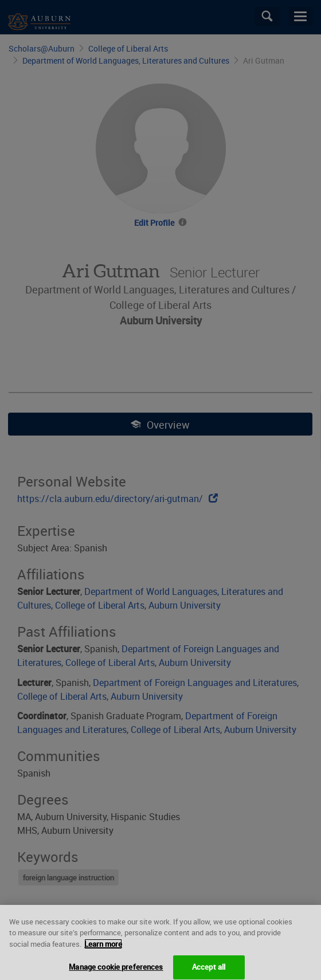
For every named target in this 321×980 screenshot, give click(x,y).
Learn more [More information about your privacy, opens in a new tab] (103, 952)
